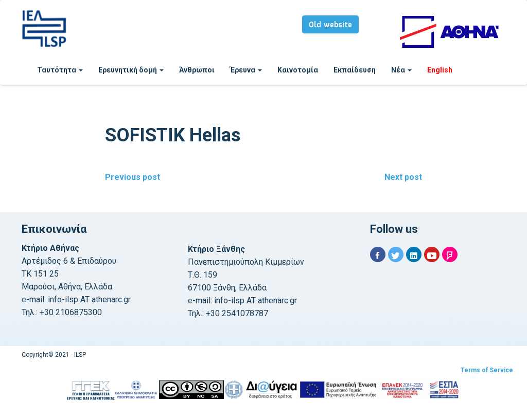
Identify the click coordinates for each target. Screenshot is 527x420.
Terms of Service (487, 370)
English (440, 70)
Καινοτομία (298, 70)
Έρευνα (246, 70)
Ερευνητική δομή (131, 70)
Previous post (133, 177)
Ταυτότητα (60, 70)
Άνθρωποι (197, 70)
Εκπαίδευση (355, 70)
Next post (403, 177)
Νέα (401, 70)
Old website (330, 25)
